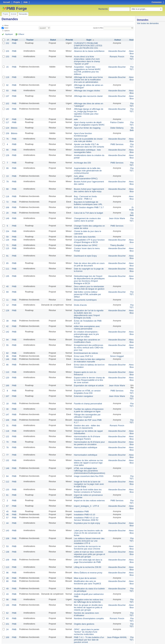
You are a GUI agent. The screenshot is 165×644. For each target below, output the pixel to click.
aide (75, 115)
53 (7, 522)
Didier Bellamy (114, 123)
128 (7, 298)
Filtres (6, 25)
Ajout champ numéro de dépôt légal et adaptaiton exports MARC (88, 119)
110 (7, 357)
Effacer (19, 34)
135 (7, 266)
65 (7, 253)
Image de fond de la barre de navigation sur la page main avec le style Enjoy (87, 463)
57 (7, 495)
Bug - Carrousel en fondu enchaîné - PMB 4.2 (84, 190)
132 (7, 441)
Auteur (115, 40)
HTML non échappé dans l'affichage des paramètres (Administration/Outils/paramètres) (88, 451)
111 (7, 258)
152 (7, 43)
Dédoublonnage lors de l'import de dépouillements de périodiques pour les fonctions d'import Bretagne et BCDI (88, 269)
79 (7, 174)
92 (7, 82)
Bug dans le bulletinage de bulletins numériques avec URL (87, 195)
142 (7, 318)
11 (7, 288)
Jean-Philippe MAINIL (114, 609)
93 (7, 88)
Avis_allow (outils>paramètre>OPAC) (84, 170)
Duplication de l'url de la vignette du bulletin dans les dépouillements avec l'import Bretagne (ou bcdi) (87, 302)
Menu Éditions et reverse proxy (87, 547)
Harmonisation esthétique (84, 428)
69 (7, 281)
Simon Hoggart (114, 341)
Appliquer (9, 34)
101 (7, 596)
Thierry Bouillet (114, 235)
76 (7, 133)
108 (7, 515)
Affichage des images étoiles (86, 88)
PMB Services (114, 139)
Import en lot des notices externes (88, 479)
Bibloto (14, 123)
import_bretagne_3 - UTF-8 (85, 484)
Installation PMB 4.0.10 (83, 492)
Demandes (23, 14)
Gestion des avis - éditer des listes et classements (86, 409)
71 (7, 235)
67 (7, 484)
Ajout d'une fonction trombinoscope (82, 129)
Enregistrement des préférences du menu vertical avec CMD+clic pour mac (87, 333)
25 (51, 633)
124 (7, 123)
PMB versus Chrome (82, 621)
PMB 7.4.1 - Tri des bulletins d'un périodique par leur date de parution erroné (87, 611)
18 (7, 387)
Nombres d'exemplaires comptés (87, 591)
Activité (14, 14)
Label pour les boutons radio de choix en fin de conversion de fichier (87, 510)
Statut (6, 28)
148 (7, 448)
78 (7, 428)
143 (7, 507)
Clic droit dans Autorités (83, 227)
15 (7, 65)
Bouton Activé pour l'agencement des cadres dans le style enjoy (87, 183)
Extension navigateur (82, 380)
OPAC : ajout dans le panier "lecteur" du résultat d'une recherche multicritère (85, 604)
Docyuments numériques (84, 288)
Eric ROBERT (130, 200)
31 (7, 408)
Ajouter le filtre (98, 28)
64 (7, 456)
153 (7, 56)
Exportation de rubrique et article (87, 369)
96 (7, 547)
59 (7, 227)
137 (7, 93)
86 (7, 621)
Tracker (29, 40)
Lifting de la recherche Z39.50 (86, 542)
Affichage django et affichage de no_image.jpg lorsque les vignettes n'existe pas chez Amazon (87, 109)
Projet (14, 40)
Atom (122, 638)
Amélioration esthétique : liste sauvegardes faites (86, 145)
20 (7, 204)
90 (7, 144)
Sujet (87, 40)
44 (7, 500)
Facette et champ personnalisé (87, 387)
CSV (127, 638)
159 (7, 128)
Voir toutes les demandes (148, 23)
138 (7, 527)
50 (54, 633)
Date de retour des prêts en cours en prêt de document (88, 254)
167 (7, 380)
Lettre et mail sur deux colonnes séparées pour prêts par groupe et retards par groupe (88, 530)
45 (7, 489)
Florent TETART (130, 57)
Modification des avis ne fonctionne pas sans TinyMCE (86, 557)
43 (7, 568)
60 (7, 624)
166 (7, 369)
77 (7, 436)
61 (7, 473)
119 (7, 75)
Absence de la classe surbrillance (88, 50)
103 (7, 50)
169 (7, 609)
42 (7, 313)
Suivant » (27, 633)
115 (7, 238)
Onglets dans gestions (83, 596)
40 (7, 275)
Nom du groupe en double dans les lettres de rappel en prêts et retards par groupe (87, 581)
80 (7, 555)
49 (7, 563)
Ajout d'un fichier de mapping (86, 123)
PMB (14, 43)
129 (7, 149)
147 (7, 397)
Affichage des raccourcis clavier (87, 93)
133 (7, 468)
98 (7, 573)
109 (7, 535)
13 (7, 169)
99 (7, 161)
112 (7, 461)
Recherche (103, 9)
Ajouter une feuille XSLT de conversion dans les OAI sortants (87, 140)
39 (7, 308)
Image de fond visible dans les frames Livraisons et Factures (86, 469)
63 (7, 591)
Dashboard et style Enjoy (84, 246)
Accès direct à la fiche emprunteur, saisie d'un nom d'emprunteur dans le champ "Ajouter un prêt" (86, 59)
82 (7, 338)
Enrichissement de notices (85, 338)
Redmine (74, 642)
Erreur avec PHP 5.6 (82, 341)
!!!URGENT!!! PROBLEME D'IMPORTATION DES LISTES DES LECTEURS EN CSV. (87, 45)
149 (7, 210)
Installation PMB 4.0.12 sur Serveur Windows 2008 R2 (85, 496)
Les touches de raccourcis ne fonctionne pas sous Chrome (86, 523)
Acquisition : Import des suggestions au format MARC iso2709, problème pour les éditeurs (86, 69)
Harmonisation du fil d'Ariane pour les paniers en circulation (88, 424)
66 (7, 349)
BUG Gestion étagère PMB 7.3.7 (87, 199)
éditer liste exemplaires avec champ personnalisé (85, 314)
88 (7, 341)
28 (7, 553)
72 (7, 194)
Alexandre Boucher (114, 50)
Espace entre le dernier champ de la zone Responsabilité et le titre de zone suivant (88, 364)
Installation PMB (80, 489)
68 (7, 181)
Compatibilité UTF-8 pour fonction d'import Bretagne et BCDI (88, 231)
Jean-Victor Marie (114, 210)
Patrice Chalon (114, 118)
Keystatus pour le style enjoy (86, 500)
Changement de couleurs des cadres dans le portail (86, 211)
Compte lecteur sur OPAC (84, 235)
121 (7, 616)
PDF (132, 638)
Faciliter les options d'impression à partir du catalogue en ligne (87, 393)
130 (7, 578)
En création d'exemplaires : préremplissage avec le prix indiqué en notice (85, 321)
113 (7, 542)
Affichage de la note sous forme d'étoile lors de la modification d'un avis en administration (87, 77)
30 (7, 392)
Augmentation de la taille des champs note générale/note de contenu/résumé (86, 164)
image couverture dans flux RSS (87, 456)
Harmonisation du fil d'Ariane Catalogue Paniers (86, 419)
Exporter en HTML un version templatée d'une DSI (86, 376)
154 (7, 222)
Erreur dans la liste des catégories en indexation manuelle (88, 345)
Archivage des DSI (81, 156)
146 (7, 344)
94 (7, 326)
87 (7, 115)
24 (7, 601)
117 (7, 118)
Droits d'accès (79, 293)
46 (7, 492)
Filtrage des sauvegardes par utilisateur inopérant (86, 398)
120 (7, 362)
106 (7, 402)
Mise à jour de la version (84, 553)
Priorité (69, 40)
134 (7, 230)
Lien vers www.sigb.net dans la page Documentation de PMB (87, 536)
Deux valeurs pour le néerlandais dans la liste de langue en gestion (88, 277)
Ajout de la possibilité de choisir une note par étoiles (87, 135)
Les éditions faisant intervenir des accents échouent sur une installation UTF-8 (88, 517)
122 (7, 418)
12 (7, 293)
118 (7, 413)
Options (7, 31)
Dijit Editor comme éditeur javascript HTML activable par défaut (86, 283)
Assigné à (130, 40)
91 (7, 246)
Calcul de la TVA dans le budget (87, 204)
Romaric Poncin (114, 56)
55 (7, 331)
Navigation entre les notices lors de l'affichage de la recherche (87, 574)
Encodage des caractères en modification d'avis (86, 327)
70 (7, 423)
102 (7, 100)
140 (7, 105)
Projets (5, 14)
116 (7, 189)
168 (7, 199)
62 (7, 586)
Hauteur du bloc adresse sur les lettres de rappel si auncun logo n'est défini (87, 443)
